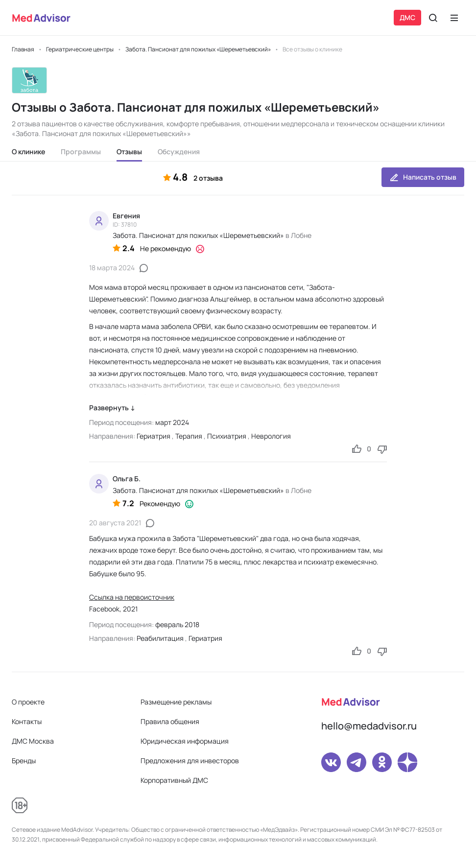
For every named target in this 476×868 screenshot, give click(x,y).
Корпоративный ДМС (174, 780)
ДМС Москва (33, 741)
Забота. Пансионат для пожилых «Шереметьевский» (198, 235)
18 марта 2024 (112, 268)
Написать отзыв (423, 177)
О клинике (28, 152)
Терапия (189, 436)
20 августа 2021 (115, 523)
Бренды (24, 761)
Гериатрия (154, 436)
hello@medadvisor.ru (369, 726)
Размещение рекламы (176, 702)
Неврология (271, 436)
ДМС (407, 17)
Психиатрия (227, 436)
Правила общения (170, 721)
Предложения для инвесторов (190, 761)
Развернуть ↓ (112, 408)
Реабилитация (160, 638)
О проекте (28, 702)
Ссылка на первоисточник (132, 597)
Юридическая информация (185, 741)
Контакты (27, 721)
